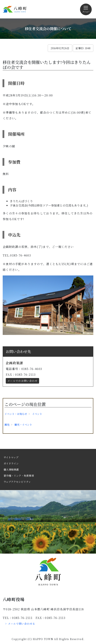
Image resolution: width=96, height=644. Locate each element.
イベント (37, 414)
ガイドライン (11, 463)
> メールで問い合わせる (20, 624)
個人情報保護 (11, 469)
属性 (7, 425)
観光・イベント (23, 425)
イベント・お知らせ (16, 414)
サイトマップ (11, 457)
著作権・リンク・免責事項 (19, 476)
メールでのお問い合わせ (22, 381)
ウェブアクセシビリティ (17, 482)
